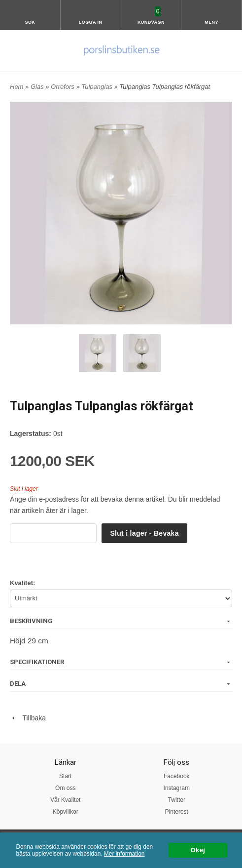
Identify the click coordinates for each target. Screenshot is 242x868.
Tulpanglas (98, 87)
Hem (17, 87)
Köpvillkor (66, 812)
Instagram (177, 788)
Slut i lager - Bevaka (144, 533)
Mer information (124, 854)
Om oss (65, 788)
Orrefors (63, 87)
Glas (38, 87)
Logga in (91, 22)
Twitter (177, 800)
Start (65, 776)
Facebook (177, 776)
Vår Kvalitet (65, 800)
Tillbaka (28, 718)
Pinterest (177, 812)
